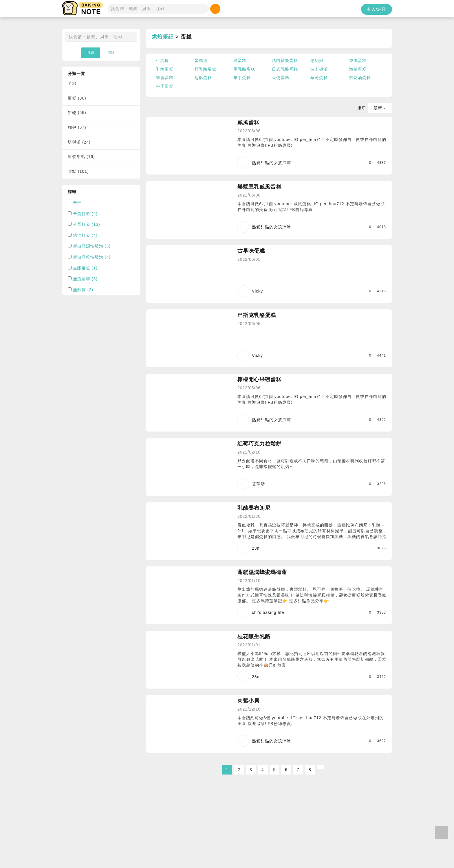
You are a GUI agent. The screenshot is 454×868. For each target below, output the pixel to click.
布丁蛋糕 (242, 78)
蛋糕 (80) (77, 98)
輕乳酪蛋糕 (205, 69)
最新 (380, 108)
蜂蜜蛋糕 (165, 78)
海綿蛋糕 (358, 69)
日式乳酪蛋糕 (285, 69)
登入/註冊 (377, 9)
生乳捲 (163, 60)
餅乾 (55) (77, 113)
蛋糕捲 (201, 60)
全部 (72, 83)
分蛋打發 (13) (87, 224)
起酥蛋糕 (203, 78)
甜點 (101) (78, 171)
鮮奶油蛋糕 (360, 78)
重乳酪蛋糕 (244, 69)
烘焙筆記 (163, 37)
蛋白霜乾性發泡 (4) (92, 257)
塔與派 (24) (79, 142)
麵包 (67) (77, 127)
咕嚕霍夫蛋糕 (285, 60)
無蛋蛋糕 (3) (85, 279)
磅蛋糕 (240, 60)
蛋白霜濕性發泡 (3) (92, 246)
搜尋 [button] (91, 53)
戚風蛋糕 (358, 60)
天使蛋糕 (281, 78)
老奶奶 (317, 60)
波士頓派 (319, 69)
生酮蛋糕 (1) (85, 268)
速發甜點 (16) (81, 157)
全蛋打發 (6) (85, 214)
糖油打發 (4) (85, 235)
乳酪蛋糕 (165, 69)
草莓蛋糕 (319, 78)
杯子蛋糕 (165, 86)
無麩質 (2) (83, 290)
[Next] (321, 767)
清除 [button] (111, 53)
